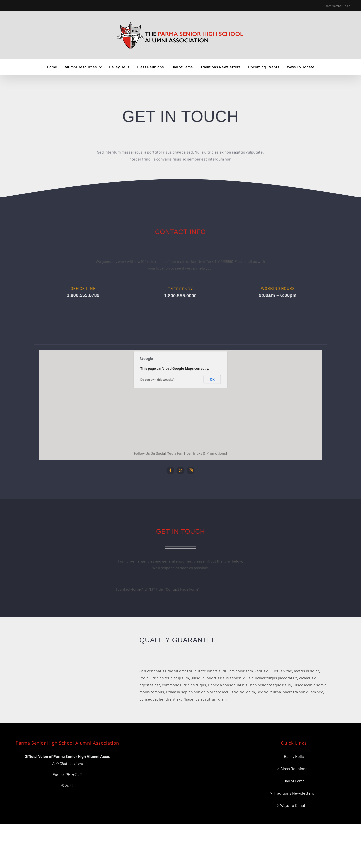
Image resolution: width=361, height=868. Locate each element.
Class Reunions (294, 768)
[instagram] (188, 466)
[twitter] (180, 466)
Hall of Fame (294, 781)
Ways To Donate (294, 805)
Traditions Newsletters (294, 793)
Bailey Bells (294, 756)
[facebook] (173, 466)
